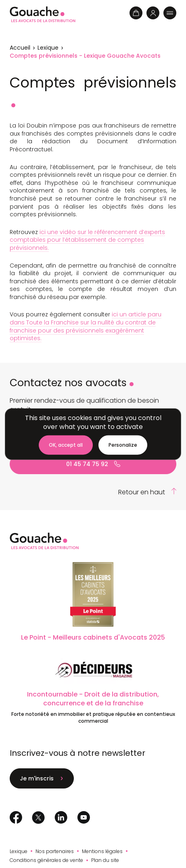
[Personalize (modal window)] (123, 445)
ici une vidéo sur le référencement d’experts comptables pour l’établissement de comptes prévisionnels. (87, 240)
